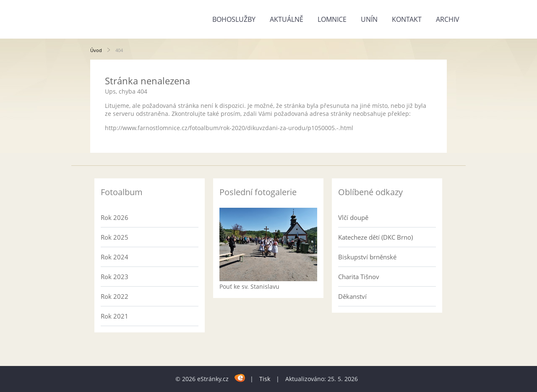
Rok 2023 (115, 277)
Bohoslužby (234, 19)
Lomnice (332, 19)
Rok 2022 (115, 296)
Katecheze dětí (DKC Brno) (375, 237)
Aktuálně (287, 19)
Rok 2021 (115, 316)
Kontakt (407, 19)
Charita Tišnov (359, 277)
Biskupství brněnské (367, 257)
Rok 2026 (115, 217)
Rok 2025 (115, 237)
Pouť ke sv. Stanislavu (249, 286)
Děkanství (352, 296)
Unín (369, 19)
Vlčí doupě (353, 217)
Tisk (265, 379)
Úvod (96, 50)
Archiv (448, 19)
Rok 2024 (115, 257)
